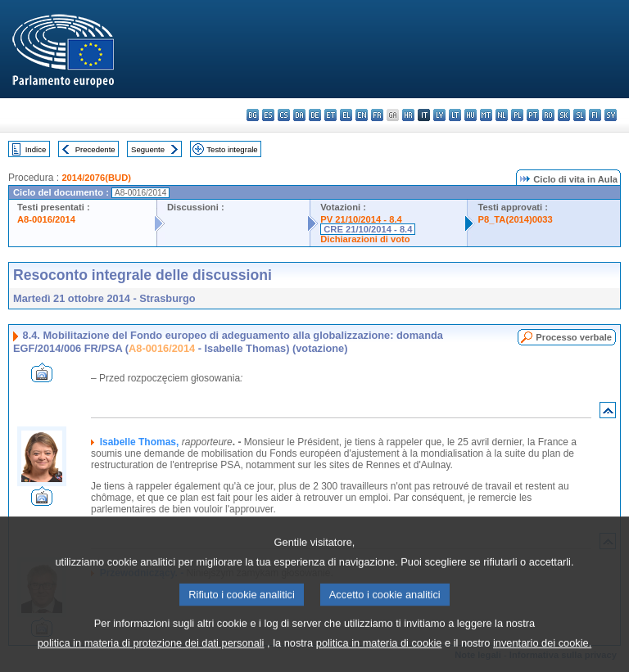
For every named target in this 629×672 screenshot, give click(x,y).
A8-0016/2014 (46, 219)
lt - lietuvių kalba (455, 115)
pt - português (533, 115)
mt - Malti (486, 115)
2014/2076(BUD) (96, 178)
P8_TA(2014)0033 (515, 219)
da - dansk (299, 115)
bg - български (253, 115)
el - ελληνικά (346, 115)
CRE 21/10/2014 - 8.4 (368, 229)
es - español (268, 115)
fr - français (377, 115)
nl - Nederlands (502, 115)
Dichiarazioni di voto (365, 239)
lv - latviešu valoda (439, 115)
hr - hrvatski (408, 115)
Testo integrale (232, 149)
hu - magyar (471, 115)
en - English (362, 115)
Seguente (148, 149)
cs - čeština (284, 115)
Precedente (95, 149)
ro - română (548, 115)
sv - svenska (611, 115)
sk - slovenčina (564, 115)
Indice (36, 149)
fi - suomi (595, 115)
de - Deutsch (315, 115)
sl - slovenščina (579, 115)
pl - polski (517, 115)
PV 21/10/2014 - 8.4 (361, 219)
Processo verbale (574, 337)
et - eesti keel (330, 115)
